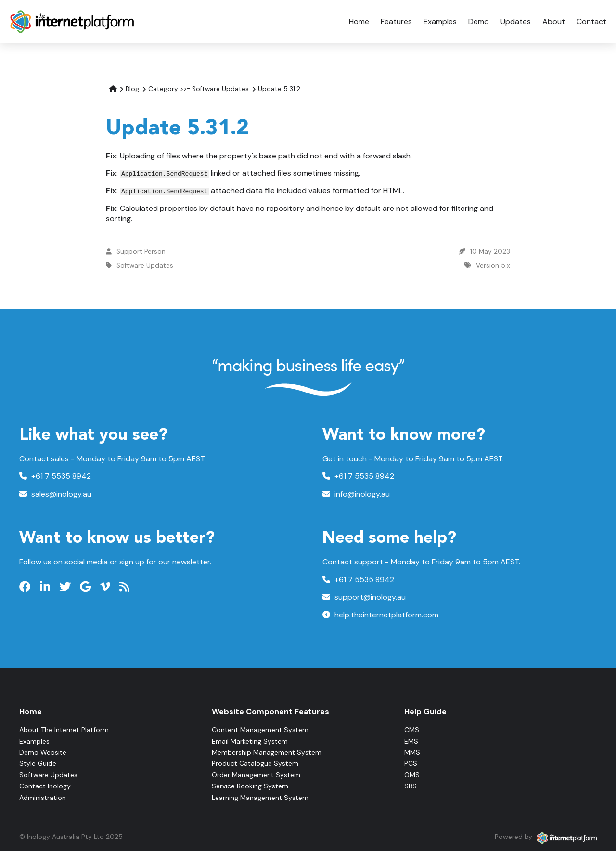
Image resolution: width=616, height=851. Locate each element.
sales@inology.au (55, 494)
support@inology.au (364, 597)
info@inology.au (356, 494)
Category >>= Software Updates (199, 89)
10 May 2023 (490, 252)
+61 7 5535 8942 (55, 476)
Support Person (141, 252)
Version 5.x (493, 266)
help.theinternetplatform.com (380, 615)
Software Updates (145, 266)
